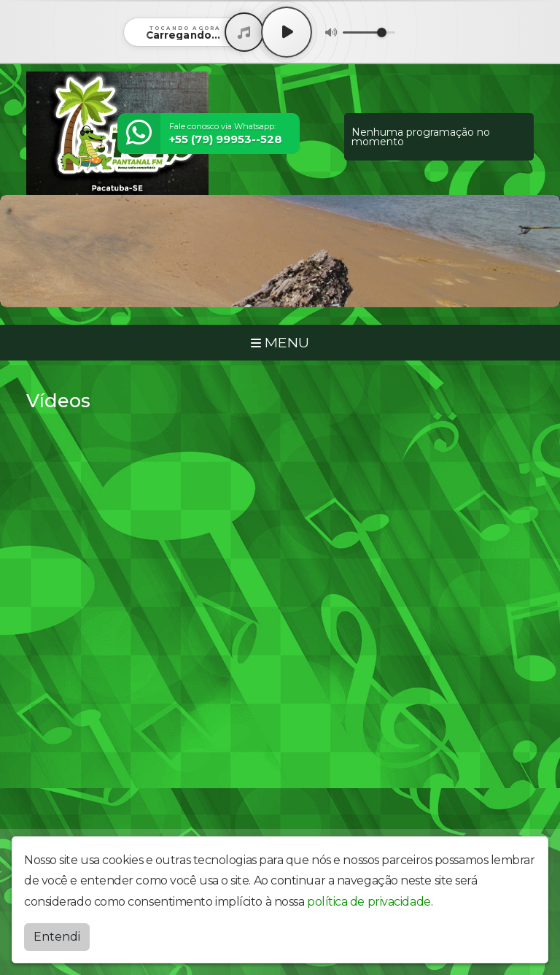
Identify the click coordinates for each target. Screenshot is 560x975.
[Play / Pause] (287, 32)
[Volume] (369, 32)
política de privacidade (369, 902)
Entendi (57, 937)
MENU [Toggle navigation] (280, 342)
